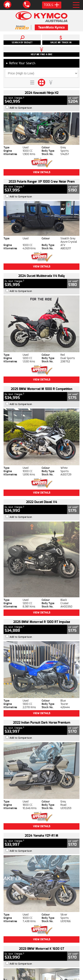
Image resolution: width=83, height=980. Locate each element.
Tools (52, 5)
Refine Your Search (21, 63)
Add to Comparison (21, 108)
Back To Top (42, 843)
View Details (42, 172)
